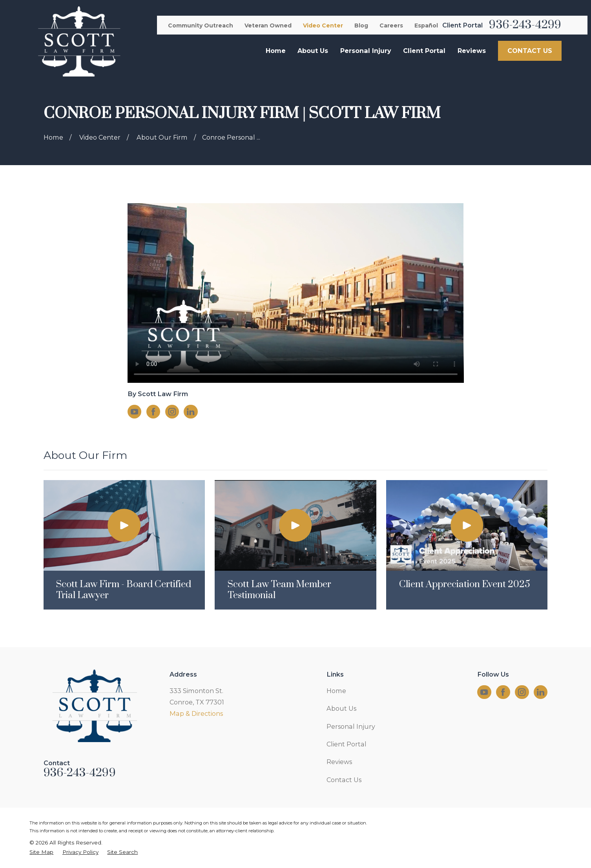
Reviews (339, 762)
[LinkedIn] (191, 412)
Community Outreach (201, 25)
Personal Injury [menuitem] (366, 51)
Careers (391, 25)
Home (336, 691)
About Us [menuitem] (313, 51)
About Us (341, 708)
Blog (361, 25)
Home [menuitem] (276, 51)
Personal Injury (351, 726)
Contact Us (344, 780)
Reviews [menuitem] (472, 51)
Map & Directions (196, 713)
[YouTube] (134, 412)
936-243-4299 (525, 25)
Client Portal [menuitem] (424, 51)
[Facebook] (153, 412)
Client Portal (347, 744)
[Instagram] (172, 412)
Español (426, 25)
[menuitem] (41, 852)
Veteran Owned (268, 25)
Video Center (323, 25)
